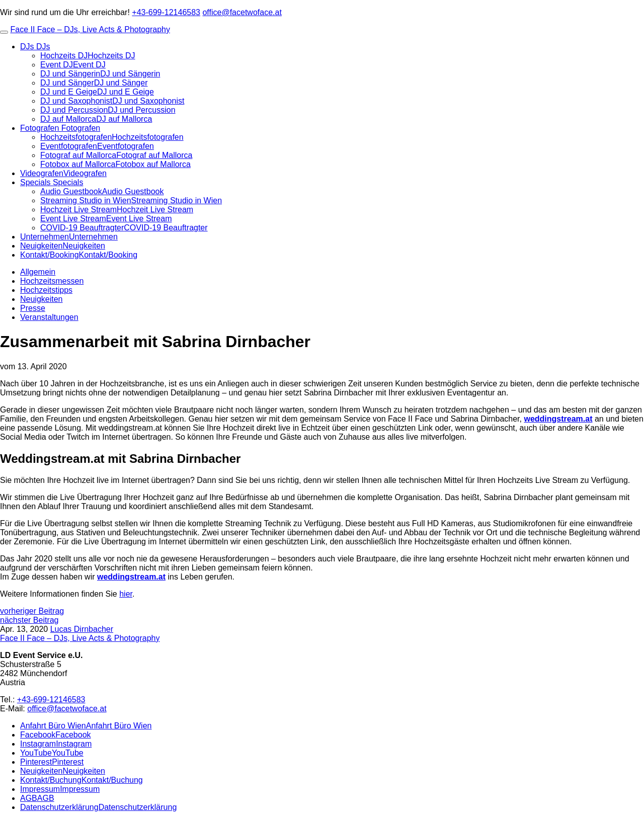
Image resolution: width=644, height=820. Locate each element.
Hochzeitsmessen (52, 281)
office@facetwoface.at (242, 12)
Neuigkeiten (42, 299)
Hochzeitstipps (46, 290)
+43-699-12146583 (166, 12)
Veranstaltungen (49, 317)
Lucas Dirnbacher (82, 629)
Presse (33, 308)
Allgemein (38, 272)
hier (126, 594)
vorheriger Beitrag (32, 611)
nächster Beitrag (29, 620)
